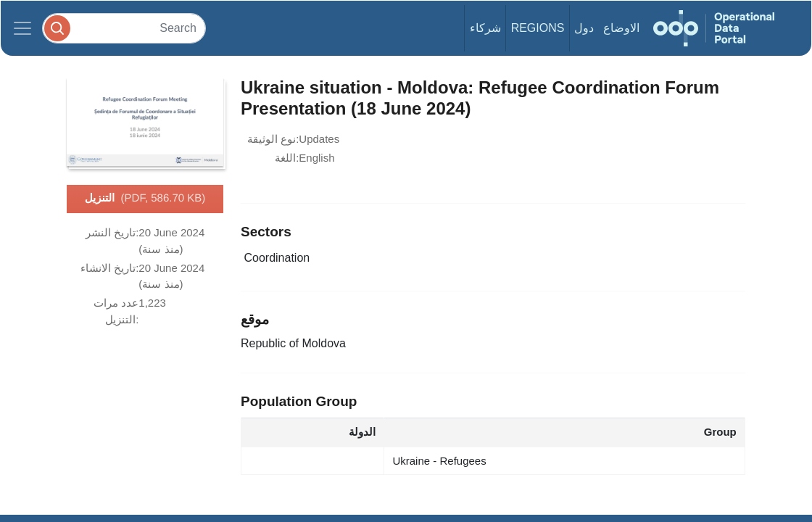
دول (584, 28)
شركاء (485, 28)
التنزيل (145, 199)
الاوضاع (621, 28)
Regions (538, 28)
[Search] (124, 28)
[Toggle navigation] (22, 28)
